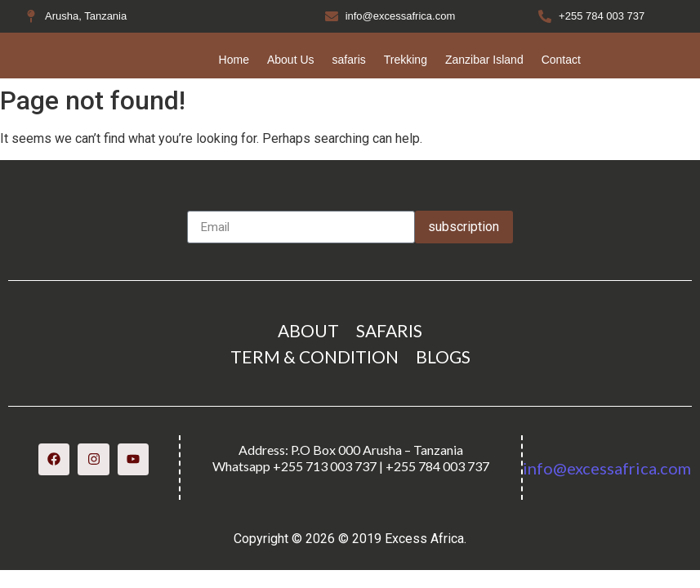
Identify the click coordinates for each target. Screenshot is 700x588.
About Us (291, 60)
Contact (561, 60)
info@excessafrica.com (607, 468)
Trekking (406, 60)
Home (234, 60)
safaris (349, 60)
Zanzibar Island (484, 60)
